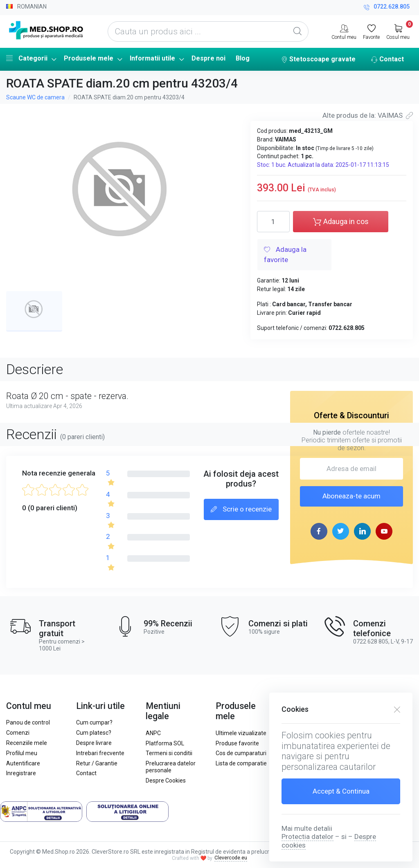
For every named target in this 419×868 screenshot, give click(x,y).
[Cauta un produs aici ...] (208, 31)
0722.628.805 (387, 8)
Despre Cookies (166, 781)
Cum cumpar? (94, 722)
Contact (387, 60)
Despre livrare (94, 743)
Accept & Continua (341, 791)
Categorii (27, 58)
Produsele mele (89, 58)
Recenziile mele (27, 743)
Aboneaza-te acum (351, 496)
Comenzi (18, 733)
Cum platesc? (94, 733)
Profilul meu (22, 753)
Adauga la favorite (285, 255)
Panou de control (28, 722)
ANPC (153, 733)
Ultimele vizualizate (241, 733)
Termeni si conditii (169, 753)
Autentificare (23, 763)
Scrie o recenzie (241, 510)
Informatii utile (152, 58)
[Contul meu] (344, 31)
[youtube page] (384, 531)
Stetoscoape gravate (318, 60)
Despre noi (208, 58)
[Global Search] (297, 31)
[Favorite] (371, 31)
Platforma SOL (165, 743)
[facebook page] (319, 531)
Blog (243, 58)
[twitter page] (341, 531)
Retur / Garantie (97, 763)
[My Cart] (398, 31)
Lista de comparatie (241, 763)
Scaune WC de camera (35, 97)
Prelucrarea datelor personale (171, 767)
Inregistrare (21, 773)
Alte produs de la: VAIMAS (368, 115)
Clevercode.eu (231, 858)
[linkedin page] (362, 531)
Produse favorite (237, 743)
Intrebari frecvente (100, 753)
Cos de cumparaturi (241, 753)
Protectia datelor (307, 837)
